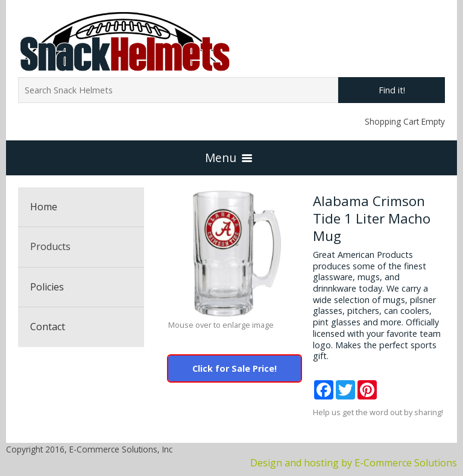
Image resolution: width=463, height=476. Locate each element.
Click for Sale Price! (235, 368)
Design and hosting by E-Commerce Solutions (354, 463)
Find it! (392, 90)
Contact (48, 327)
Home (44, 207)
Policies (47, 287)
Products (50, 246)
